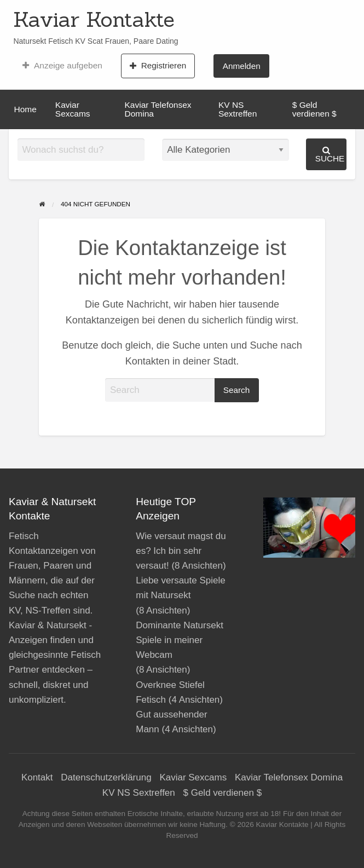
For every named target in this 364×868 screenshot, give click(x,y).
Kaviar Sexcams (73, 109)
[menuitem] (62, 66)
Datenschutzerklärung (106, 777)
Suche (330, 155)
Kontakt (37, 777)
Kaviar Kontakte (94, 19)
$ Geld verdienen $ (314, 109)
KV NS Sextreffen (238, 109)
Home (25, 109)
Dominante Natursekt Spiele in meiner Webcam (180, 640)
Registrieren (158, 66)
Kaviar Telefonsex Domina (158, 109)
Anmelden (242, 66)
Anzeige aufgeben (62, 66)
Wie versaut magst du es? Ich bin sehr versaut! (181, 551)
